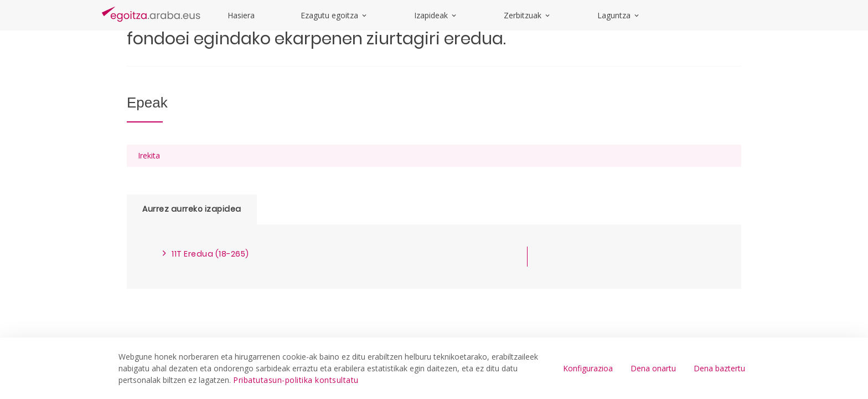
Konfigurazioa (588, 368)
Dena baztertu (719, 368)
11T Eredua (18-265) (210, 254)
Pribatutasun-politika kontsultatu (296, 380)
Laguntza (619, 15)
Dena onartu (653, 368)
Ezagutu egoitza (334, 15)
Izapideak (436, 15)
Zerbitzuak (528, 15)
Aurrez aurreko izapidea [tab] (192, 209)
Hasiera (241, 15)
